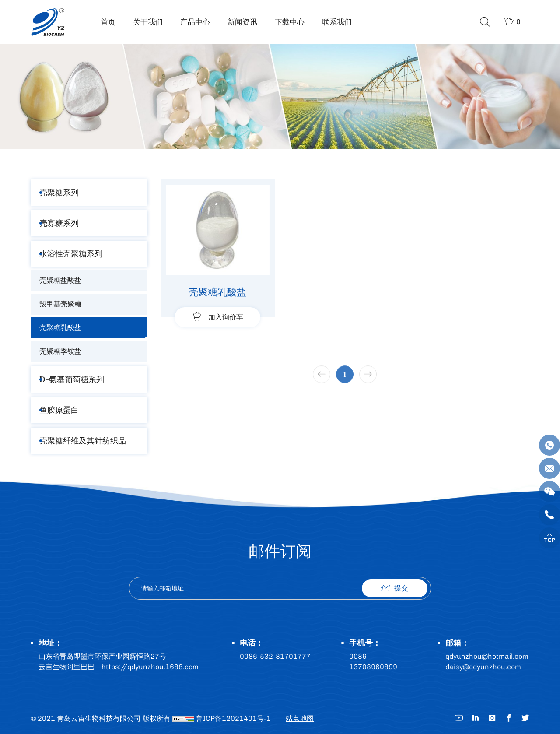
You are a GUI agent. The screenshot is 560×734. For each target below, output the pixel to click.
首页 (108, 22)
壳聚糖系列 (59, 192)
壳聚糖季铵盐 (60, 351)
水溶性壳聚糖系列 (71, 254)
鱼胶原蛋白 (59, 410)
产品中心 (195, 22)
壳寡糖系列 (59, 223)
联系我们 (337, 22)
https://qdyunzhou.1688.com (150, 667)
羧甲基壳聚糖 (60, 304)
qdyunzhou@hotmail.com (487, 656)
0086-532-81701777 (275, 656)
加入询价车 (226, 317)
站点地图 (300, 718)
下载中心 (290, 22)
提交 (401, 588)
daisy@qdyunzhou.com (483, 667)
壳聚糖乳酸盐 (60, 328)
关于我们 (148, 22)
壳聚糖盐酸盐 (60, 280)
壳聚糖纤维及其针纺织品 (83, 441)
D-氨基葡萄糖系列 (72, 379)
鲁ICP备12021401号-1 (233, 718)
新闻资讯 (242, 22)
